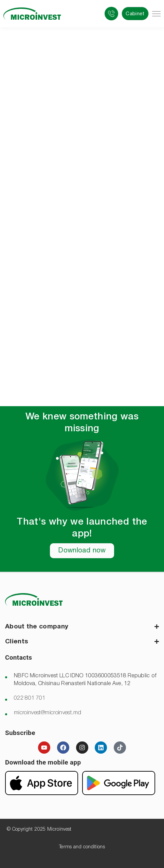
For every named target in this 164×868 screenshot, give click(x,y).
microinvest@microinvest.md (48, 713)
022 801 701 (30, 698)
